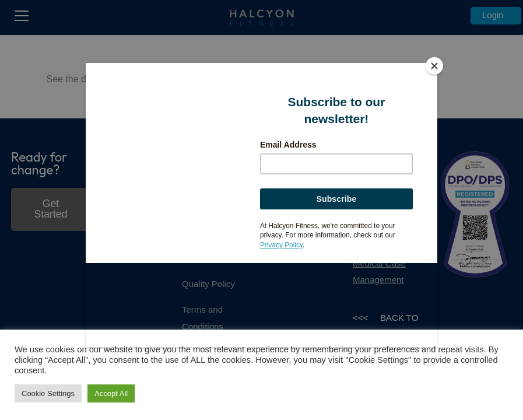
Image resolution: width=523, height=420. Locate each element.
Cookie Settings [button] (48, 393)
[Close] (434, 66)
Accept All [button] (111, 393)
